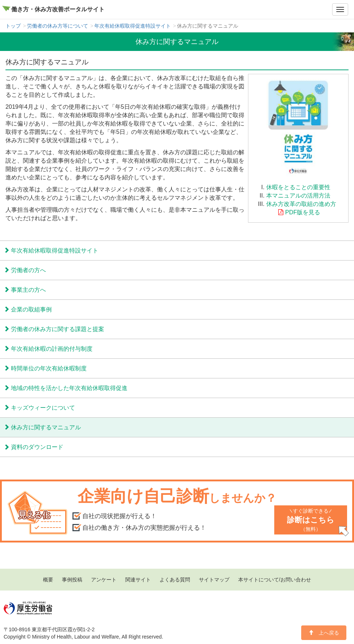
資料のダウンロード (37, 447)
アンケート (104, 580)
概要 (48, 580)
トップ (13, 26)
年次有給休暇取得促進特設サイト (133, 26)
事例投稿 (72, 580)
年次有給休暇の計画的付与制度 (52, 349)
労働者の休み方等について (58, 26)
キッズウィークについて (43, 408)
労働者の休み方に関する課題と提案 (58, 329)
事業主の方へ (28, 290)
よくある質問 (175, 580)
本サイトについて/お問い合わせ (275, 580)
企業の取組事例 (31, 309)
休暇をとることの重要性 (298, 187)
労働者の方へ (28, 270)
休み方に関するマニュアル (46, 427)
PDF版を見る (303, 212)
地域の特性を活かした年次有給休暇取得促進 (69, 388)
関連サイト (138, 580)
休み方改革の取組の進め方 (301, 204)
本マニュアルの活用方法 (298, 195)
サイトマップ (214, 580)
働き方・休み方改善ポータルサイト (58, 9)
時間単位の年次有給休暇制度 (49, 368)
